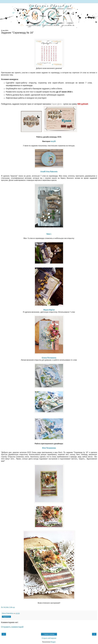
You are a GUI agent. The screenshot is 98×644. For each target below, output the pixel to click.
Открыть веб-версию (49, 638)
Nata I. (49, 234)
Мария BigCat (49, 310)
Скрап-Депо (57, 104)
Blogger (53, 642)
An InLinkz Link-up (8, 607)
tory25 (53, 141)
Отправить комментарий (12, 627)
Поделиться (6, 617)
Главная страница (49, 634)
